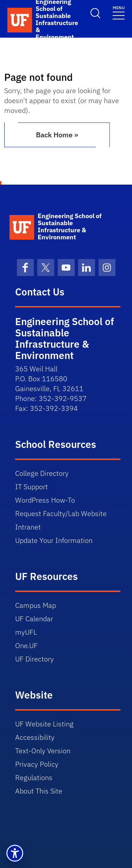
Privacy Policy (37, 764)
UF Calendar (34, 619)
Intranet (28, 527)
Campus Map (36, 605)
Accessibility (35, 737)
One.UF (26, 645)
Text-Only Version (43, 751)
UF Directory (34, 659)
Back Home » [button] (57, 135)
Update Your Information (54, 540)
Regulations (34, 777)
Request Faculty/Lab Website (61, 513)
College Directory (42, 473)
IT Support (32, 487)
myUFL (26, 632)
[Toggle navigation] (119, 12)
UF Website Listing (44, 724)
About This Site (39, 791)
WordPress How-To (45, 500)
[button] (15, 853)
